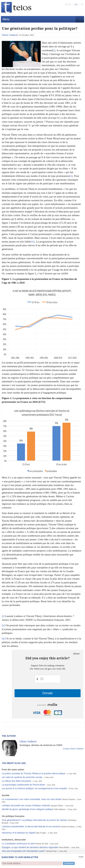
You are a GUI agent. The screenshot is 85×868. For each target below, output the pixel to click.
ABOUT (68, 4)
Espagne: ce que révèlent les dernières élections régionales (30, 847)
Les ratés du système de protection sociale (22, 777)
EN (76, 4)
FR (82, 4)
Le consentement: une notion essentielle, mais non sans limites (32, 799)
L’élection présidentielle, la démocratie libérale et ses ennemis (31, 827)
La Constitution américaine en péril (18, 844)
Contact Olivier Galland (73, 749)
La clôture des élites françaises (16, 781)
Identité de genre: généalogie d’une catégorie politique (28, 809)
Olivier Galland (9, 35)
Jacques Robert (57, 806)
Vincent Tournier (69, 799)
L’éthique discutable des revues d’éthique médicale (26, 806)
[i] (54, 50)
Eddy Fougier (41, 833)
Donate (48, 693)
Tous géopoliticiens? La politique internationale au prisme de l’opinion (35, 820)
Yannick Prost (51, 851)
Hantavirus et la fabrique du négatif (18, 833)
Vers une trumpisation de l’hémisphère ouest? (23, 851)
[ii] (71, 176)
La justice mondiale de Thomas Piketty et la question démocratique (33, 774)
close (76, 654)
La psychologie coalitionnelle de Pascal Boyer (23, 785)
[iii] (33, 242)
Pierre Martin (64, 847)
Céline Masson (60, 809)
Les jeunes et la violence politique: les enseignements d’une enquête (34, 788)
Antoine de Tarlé (42, 844)
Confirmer (69, 863)
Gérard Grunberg (68, 827)
